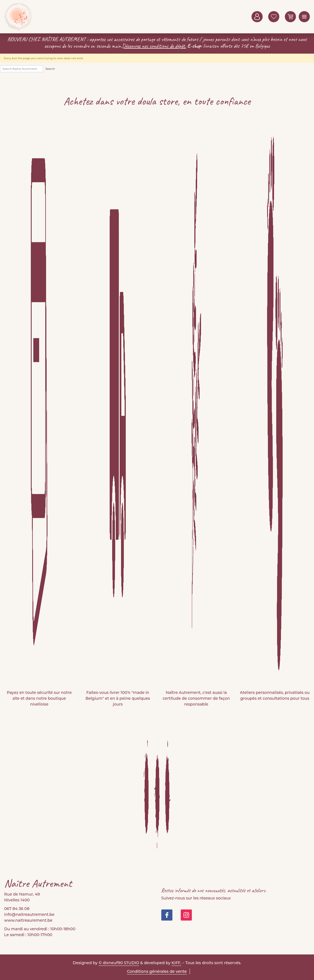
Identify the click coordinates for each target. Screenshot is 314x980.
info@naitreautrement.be (29, 914)
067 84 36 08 (17, 909)
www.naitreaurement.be (28, 920)
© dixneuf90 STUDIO (119, 963)
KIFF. (176, 963)
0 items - (290, 17)
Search (50, 69)
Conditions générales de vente (157, 971)
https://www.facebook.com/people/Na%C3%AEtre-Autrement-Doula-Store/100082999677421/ (167, 915)
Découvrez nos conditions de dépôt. (154, 46)
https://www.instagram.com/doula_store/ (186, 915)
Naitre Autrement (18, 17)
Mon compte (257, 17)
